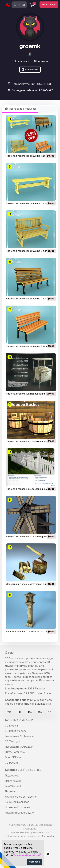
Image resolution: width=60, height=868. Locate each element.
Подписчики (20, 61)
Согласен (34, 862)
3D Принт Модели (16, 731)
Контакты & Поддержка (23, 770)
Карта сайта (48, 836)
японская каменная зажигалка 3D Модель (29, 632)
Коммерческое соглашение (21, 797)
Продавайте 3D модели (19, 747)
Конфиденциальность (18, 802)
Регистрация (49, 5)
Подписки (41, 61)
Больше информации (27, 855)
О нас (9, 653)
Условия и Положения (18, 807)
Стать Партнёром (15, 752)
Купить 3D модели (19, 720)
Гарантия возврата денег (20, 813)
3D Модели (12, 726)
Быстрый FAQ (13, 786)
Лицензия (10, 791)
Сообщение (30, 70)
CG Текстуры (13, 741)
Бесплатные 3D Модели (19, 736)
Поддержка (12, 776)
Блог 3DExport (14, 757)
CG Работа (11, 763)
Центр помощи (14, 781)
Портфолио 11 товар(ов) (20, 109)
